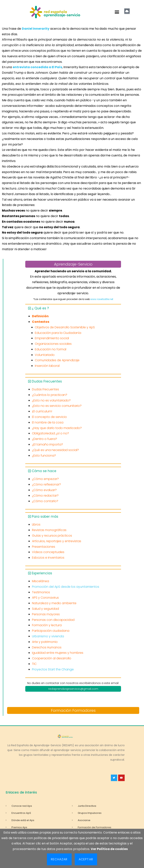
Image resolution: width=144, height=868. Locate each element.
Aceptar (86, 859)
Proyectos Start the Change (53, 669)
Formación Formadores (73, 710)
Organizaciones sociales (53, 344)
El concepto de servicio (49, 417)
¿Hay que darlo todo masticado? (57, 428)
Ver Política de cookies (109, 849)
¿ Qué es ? (40, 308)
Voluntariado (45, 355)
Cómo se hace (44, 471)
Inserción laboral (47, 366)
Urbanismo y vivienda (48, 636)
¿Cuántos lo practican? (50, 395)
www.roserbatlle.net (102, 299)
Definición (40, 316)
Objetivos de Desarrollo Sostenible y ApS (65, 327)
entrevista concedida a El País (37, 67)
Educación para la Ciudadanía (58, 333)
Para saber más (45, 517)
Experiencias (42, 573)
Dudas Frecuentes (47, 381)
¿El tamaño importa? (47, 444)
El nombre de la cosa (48, 422)
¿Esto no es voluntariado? (51, 400)
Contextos (41, 322)
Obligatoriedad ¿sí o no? (50, 433)
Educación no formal (51, 349)
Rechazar (59, 859)
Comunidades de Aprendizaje (57, 360)
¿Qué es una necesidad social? (55, 450)
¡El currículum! (42, 411)
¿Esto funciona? (44, 456)
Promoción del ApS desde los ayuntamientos (66, 587)
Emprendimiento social (52, 338)
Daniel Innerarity (36, 29)
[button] (117, 12)
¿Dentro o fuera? (45, 439)
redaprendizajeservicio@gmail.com (73, 689)
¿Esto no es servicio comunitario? (57, 406)
